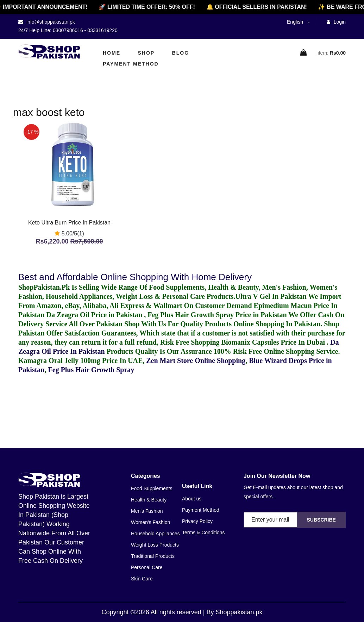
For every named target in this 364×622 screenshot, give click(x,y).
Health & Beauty (149, 500)
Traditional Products (153, 556)
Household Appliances (155, 534)
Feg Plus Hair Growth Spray (91, 370)
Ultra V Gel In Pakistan (271, 296)
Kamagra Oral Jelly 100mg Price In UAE (80, 361)
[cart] (304, 53)
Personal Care (147, 567)
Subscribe (321, 520)
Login (336, 22)
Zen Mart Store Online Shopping (196, 361)
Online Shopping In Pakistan (276, 324)
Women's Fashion (150, 522)
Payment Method (131, 64)
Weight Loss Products (155, 545)
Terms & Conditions (203, 532)
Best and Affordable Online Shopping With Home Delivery (135, 277)
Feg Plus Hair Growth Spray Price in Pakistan (217, 315)
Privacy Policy (197, 521)
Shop (146, 53)
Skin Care (142, 579)
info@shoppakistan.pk (50, 22)
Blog (181, 53)
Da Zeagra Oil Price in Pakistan (95, 315)
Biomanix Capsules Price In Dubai (274, 342)
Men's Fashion (147, 511)
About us (192, 499)
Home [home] (112, 53)
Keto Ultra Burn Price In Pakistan (69, 223)
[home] (49, 51)
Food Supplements (152, 488)
